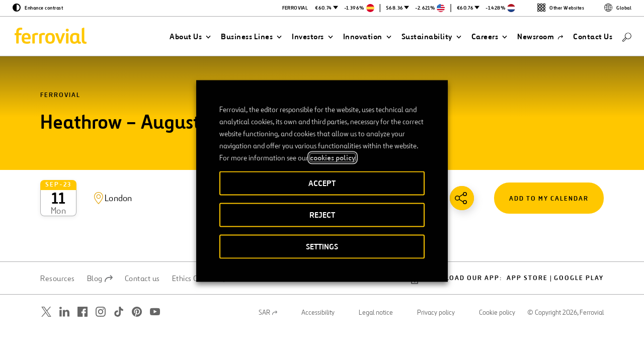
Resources (58, 243)
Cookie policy (497, 278)
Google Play (579, 243)
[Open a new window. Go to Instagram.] (101, 277)
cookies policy (333, 158)
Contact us (142, 243)
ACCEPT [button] (322, 183)
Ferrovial (60, 95)
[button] (190, 37)
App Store (527, 243)
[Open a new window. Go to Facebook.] (83, 277)
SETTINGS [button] (322, 247)
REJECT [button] (322, 215)
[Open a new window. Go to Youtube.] (155, 277)
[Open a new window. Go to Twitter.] (46, 277)
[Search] (627, 36)
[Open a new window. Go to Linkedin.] (64, 277)
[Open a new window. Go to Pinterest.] (137, 277)
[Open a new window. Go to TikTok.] (119, 277)
